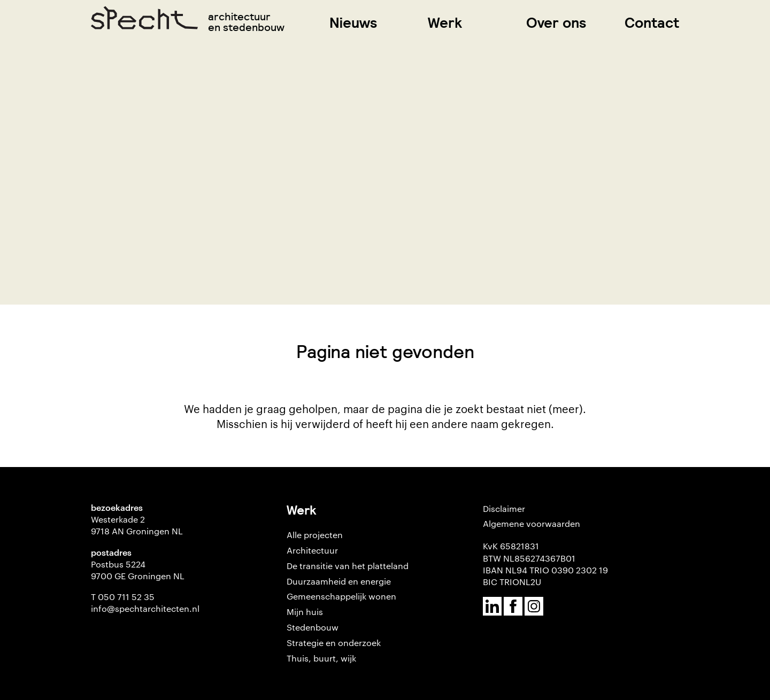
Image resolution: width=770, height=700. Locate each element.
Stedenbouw (313, 627)
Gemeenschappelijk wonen (341, 596)
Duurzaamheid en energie (339, 581)
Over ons (556, 23)
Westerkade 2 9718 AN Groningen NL (137, 525)
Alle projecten (315, 535)
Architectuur (312, 550)
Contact (652, 23)
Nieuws (353, 23)
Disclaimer (504, 508)
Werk (445, 23)
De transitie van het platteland (348, 566)
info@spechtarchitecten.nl (145, 608)
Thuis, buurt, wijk (321, 658)
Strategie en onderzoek (334, 643)
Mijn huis (305, 612)
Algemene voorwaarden (532, 523)
